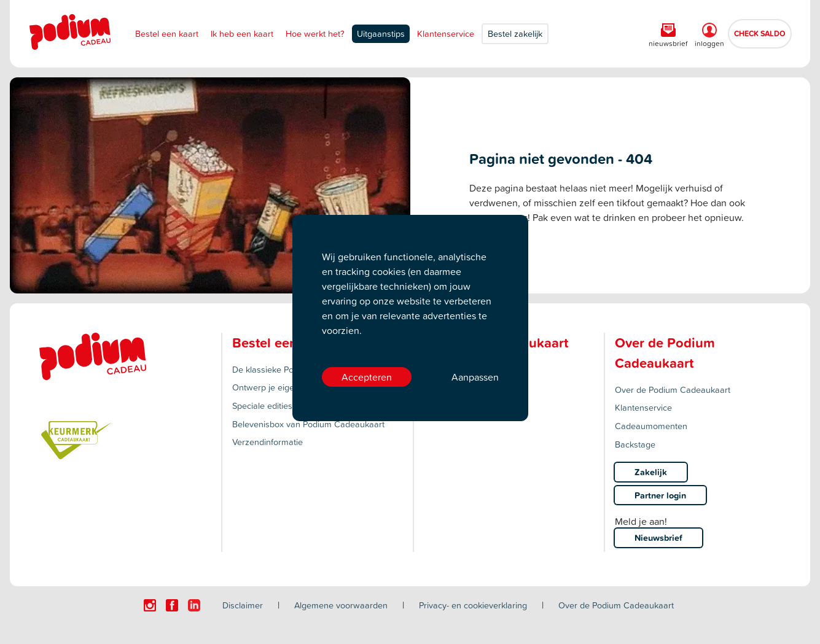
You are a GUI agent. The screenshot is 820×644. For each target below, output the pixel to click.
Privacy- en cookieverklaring (473, 605)
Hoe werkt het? (315, 33)
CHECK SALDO (760, 33)
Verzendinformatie (267, 442)
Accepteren (367, 377)
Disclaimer (243, 605)
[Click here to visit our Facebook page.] (172, 605)
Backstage (635, 444)
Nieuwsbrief (658, 537)
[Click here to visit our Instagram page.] (150, 605)
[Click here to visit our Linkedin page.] (194, 605)
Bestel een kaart (167, 33)
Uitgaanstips (381, 33)
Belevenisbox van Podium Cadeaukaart (308, 424)
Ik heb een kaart (242, 33)
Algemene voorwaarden (341, 605)
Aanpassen (475, 377)
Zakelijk (651, 472)
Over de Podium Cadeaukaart (673, 390)
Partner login (660, 495)
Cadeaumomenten (651, 426)
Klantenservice (446, 33)
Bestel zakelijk (515, 33)
